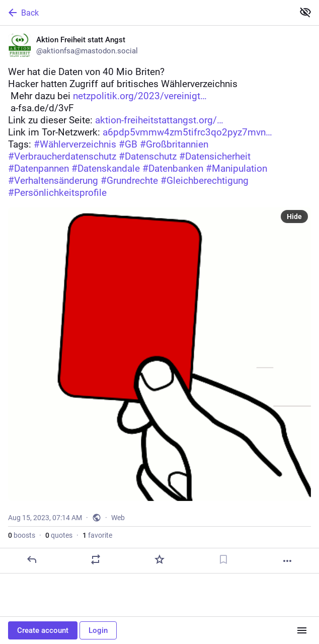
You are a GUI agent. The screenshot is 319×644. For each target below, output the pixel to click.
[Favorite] (159, 559)
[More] (287, 561)
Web (118, 518)
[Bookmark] (223, 559)
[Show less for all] (305, 12)
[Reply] (32, 559)
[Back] (146, 13)
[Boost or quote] (96, 559)
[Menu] (302, 630)
